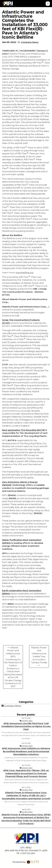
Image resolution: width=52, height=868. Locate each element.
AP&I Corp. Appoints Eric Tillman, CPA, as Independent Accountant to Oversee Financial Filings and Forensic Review (26, 773)
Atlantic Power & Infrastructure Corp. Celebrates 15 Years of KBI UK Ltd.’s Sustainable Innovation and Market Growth (26, 796)
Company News (30, 42)
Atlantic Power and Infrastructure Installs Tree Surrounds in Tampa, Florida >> (39, 657)
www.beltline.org (24, 272)
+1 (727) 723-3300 (27, 853)
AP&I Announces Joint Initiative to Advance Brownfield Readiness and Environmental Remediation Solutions (26, 751)
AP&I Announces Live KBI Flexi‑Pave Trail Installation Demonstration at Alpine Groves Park (26, 726)
